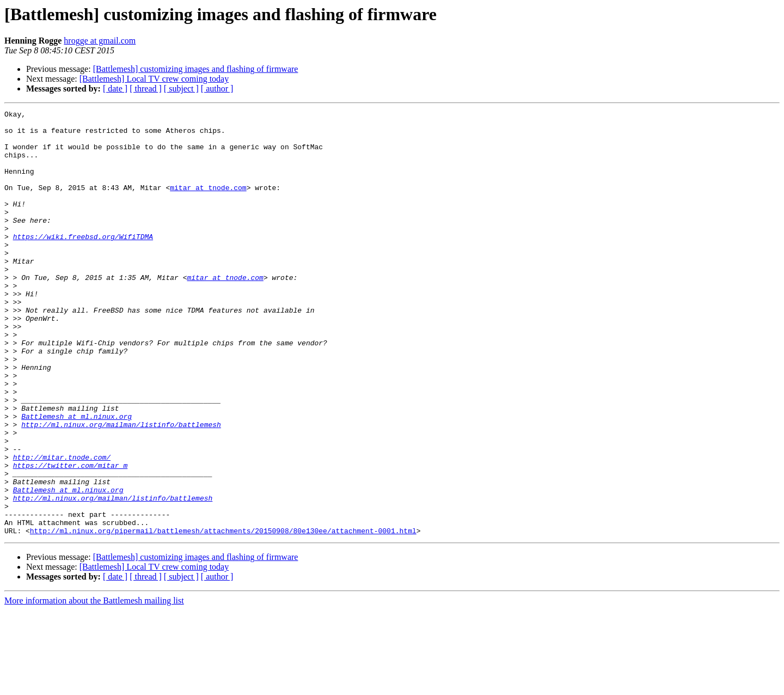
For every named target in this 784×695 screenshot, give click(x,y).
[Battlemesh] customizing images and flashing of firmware (196, 69)
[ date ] (115, 89)
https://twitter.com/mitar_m (71, 537)
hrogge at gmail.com (100, 41)
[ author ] (217, 89)
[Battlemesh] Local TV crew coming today (154, 79)
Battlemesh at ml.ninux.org (76, 478)
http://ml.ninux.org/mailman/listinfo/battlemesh (121, 488)
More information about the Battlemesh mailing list (94, 685)
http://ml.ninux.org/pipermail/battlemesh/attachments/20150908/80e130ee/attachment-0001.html (223, 615)
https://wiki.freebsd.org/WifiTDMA (83, 263)
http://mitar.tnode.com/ (62, 527)
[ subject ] (181, 89)
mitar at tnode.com (208, 204)
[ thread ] (146, 89)
